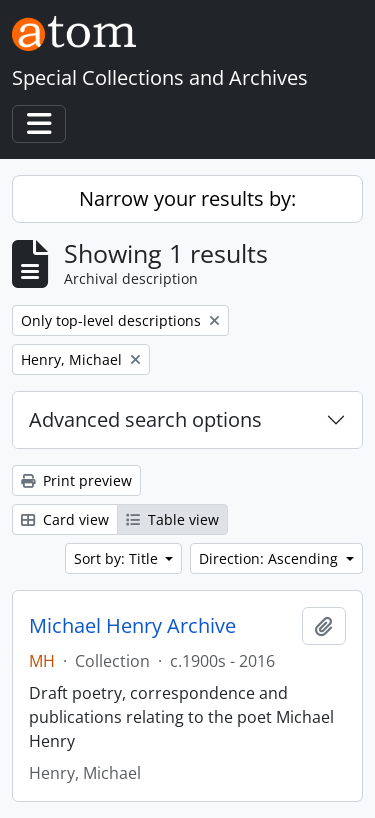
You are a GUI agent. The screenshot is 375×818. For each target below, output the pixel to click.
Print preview (76, 480)
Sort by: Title (118, 558)
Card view (65, 519)
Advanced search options (145, 419)
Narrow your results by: (187, 198)
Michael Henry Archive (132, 626)
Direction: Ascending (270, 558)
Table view (172, 519)
